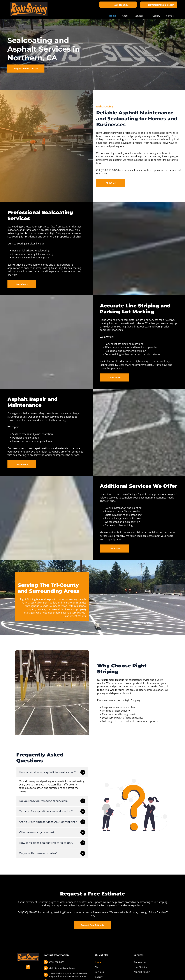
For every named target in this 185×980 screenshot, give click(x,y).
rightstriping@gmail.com (64, 912)
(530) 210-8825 (31, 912)
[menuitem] (113, 16)
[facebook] (28, 967)
